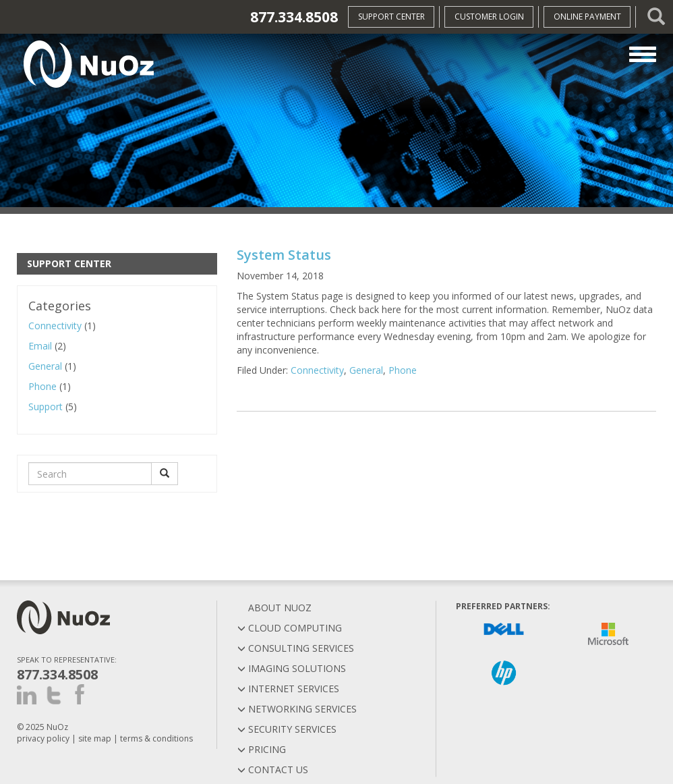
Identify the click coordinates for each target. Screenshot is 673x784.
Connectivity (55, 326)
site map (95, 738)
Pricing (262, 749)
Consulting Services (296, 648)
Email (40, 346)
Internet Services (288, 689)
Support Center (391, 17)
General (45, 366)
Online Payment (587, 17)
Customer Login (489, 17)
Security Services (287, 729)
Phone (42, 386)
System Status (284, 255)
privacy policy (43, 738)
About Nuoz (274, 608)
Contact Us (273, 769)
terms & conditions (156, 738)
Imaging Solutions (292, 668)
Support (46, 407)
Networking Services (297, 709)
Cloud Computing (290, 628)
